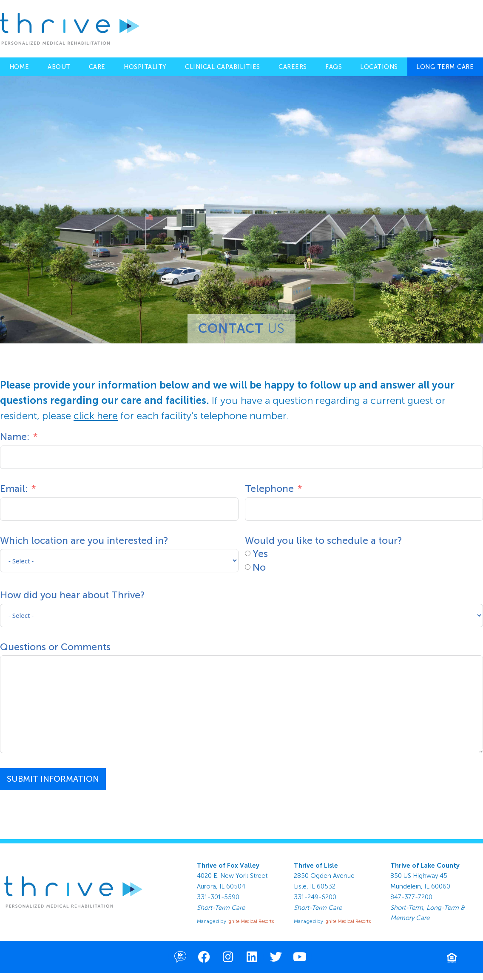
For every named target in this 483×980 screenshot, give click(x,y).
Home (19, 67)
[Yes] (248, 554)
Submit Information (53, 780)
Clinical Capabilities (223, 67)
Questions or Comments (55, 648)
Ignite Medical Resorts (253, 922)
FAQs (334, 67)
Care (97, 67)
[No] (248, 568)
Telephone (269, 490)
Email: (14, 490)
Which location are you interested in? (84, 542)
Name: (15, 438)
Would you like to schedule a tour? (324, 542)
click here (96, 416)
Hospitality (145, 67)
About (59, 67)
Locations (379, 67)
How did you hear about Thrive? (72, 596)
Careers (293, 67)
